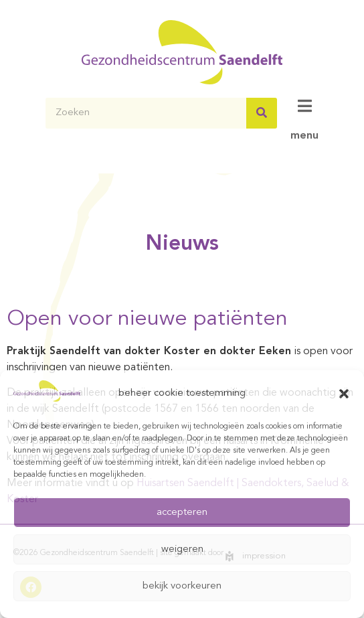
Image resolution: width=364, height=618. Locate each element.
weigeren (182, 549)
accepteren (182, 513)
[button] (344, 394)
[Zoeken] (262, 113)
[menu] (304, 106)
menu (304, 136)
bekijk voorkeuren (182, 586)
